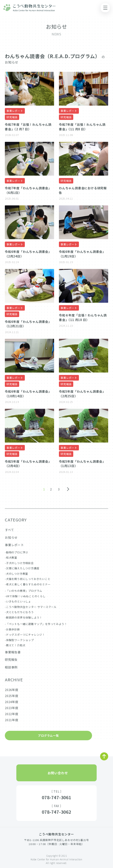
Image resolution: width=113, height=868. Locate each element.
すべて (9, 530)
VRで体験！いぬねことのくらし (26, 596)
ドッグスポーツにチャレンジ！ (26, 635)
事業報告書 (13, 652)
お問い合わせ (58, 773)
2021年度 (12, 720)
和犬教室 (12, 558)
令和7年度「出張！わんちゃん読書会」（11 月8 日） (82, 127)
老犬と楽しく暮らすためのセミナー (28, 584)
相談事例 (11, 667)
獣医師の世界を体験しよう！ (24, 617)
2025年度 (12, 696)
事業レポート (15, 111)
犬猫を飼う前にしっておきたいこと (28, 579)
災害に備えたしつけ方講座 (23, 568)
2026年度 (12, 690)
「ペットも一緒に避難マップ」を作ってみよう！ (37, 624)
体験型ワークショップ (20, 640)
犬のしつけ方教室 (17, 574)
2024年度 (12, 702)
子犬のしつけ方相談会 (20, 563)
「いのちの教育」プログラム (24, 591)
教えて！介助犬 (16, 645)
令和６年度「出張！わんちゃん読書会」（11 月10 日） (83, 317)
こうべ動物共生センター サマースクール (31, 607)
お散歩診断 (13, 629)
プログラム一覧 (48, 735)
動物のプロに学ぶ (17, 552)
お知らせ (11, 537)
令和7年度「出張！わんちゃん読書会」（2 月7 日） (28, 127)
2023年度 (12, 708)
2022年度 (12, 714)
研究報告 (12, 117)
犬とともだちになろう (20, 612)
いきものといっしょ (19, 601)
